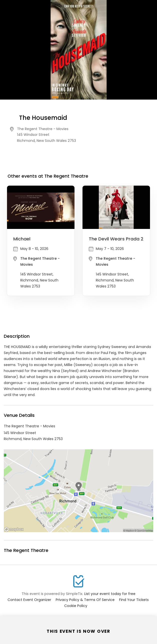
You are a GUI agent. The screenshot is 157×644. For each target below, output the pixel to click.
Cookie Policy (76, 606)
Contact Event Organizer (29, 600)
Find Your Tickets (134, 600)
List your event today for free (110, 594)
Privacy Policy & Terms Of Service (85, 600)
